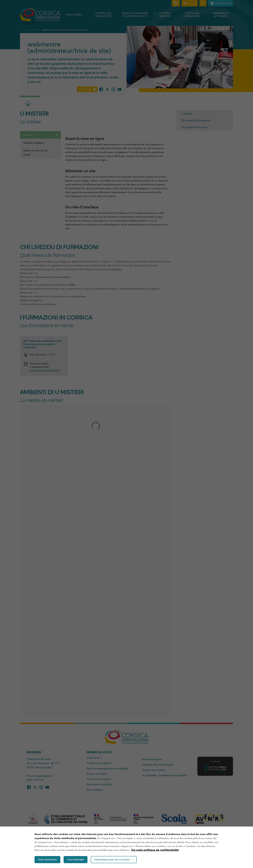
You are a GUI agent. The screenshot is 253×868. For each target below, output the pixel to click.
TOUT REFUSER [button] (76, 860)
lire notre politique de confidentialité (155, 850)
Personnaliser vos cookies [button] (112, 860)
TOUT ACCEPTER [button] (47, 860)
